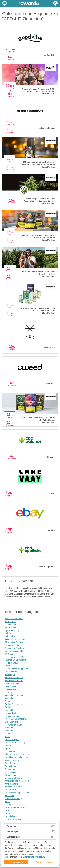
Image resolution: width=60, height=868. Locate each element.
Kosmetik (9, 710)
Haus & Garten (12, 713)
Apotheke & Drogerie (14, 695)
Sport (7, 748)
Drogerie (9, 701)
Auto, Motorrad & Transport (17, 781)
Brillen (8, 810)
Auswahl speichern (44, 862)
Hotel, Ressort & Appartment (18, 669)
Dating (8, 804)
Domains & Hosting (14, 778)
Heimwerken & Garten (15, 725)
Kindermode (10, 627)
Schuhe (8, 633)
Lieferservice (11, 689)
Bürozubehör (11, 766)
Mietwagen (10, 675)
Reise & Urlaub (12, 663)
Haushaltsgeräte (12, 645)
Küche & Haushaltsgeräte (16, 719)
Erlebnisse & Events (14, 681)
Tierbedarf (10, 728)
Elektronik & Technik (14, 642)
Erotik (8, 802)
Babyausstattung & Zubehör (17, 793)
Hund (7, 734)
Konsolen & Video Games (16, 657)
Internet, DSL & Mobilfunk (16, 660)
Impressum (40, 857)
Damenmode (11, 624)
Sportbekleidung (12, 630)
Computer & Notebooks (15, 648)
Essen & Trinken (12, 683)
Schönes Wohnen (13, 722)
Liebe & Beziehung (13, 799)
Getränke (9, 692)
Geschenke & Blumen (15, 819)
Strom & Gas (11, 775)
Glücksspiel (10, 751)
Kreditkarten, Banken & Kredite (19, 757)
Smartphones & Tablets (15, 651)
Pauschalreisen (12, 672)
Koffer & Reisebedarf (14, 678)
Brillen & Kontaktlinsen (15, 807)
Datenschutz (28, 857)
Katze (8, 737)
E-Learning (10, 769)
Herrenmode (11, 622)
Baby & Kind (10, 790)
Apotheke (9, 698)
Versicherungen (12, 760)
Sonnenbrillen (11, 813)
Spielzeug (9, 796)
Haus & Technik (12, 716)
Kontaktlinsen (11, 816)
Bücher (8, 745)
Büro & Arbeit (11, 763)
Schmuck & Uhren (13, 636)
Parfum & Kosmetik (14, 704)
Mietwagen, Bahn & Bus (16, 787)
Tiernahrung (10, 731)
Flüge (8, 666)
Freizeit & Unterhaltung (15, 743)
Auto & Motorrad (12, 784)
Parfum (8, 707)
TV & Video (10, 654)
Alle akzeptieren (16, 862)
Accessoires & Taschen (15, 639)
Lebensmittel (11, 686)
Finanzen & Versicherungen (17, 754)
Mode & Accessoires (14, 619)
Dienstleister (10, 772)
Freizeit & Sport (12, 740)
